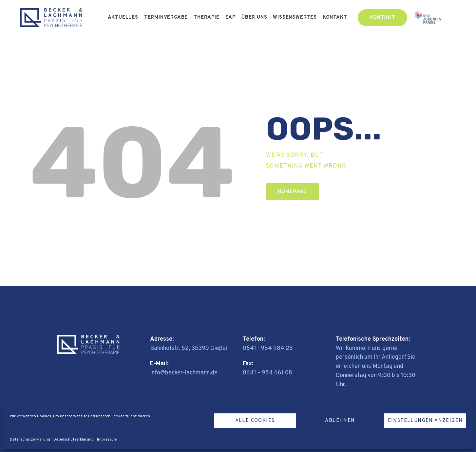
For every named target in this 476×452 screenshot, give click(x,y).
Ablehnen (340, 421)
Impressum (107, 440)
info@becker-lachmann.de (184, 373)
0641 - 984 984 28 (268, 348)
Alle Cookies (255, 421)
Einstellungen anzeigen (425, 421)
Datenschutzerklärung (30, 440)
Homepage (292, 192)
